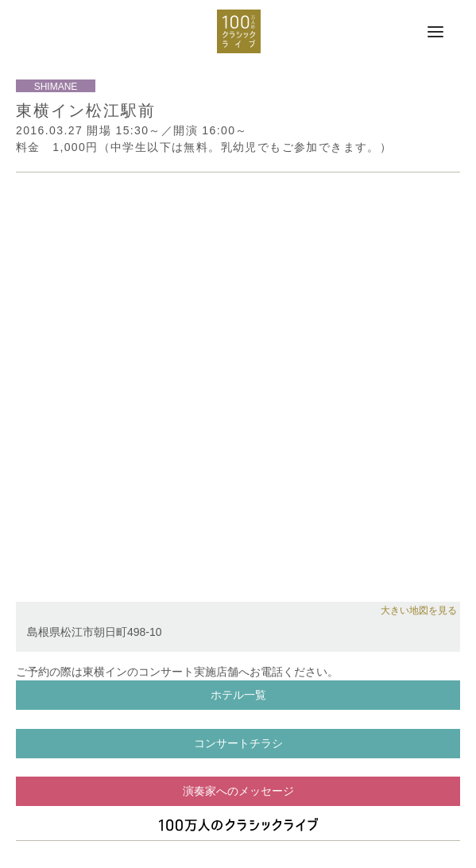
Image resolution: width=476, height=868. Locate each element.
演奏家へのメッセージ (238, 791)
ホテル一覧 (238, 695)
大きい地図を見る (419, 610)
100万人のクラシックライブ (239, 31)
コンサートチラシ (238, 743)
